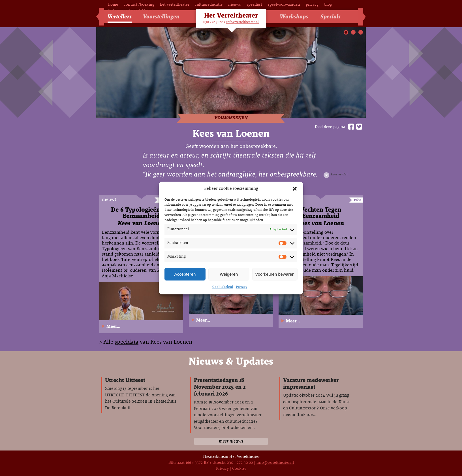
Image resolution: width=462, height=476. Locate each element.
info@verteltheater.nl (242, 22)
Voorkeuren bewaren (275, 274)
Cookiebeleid (223, 287)
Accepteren (185, 274)
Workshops (294, 17)
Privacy (241, 287)
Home (113, 5)
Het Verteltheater (175, 5)
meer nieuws (231, 441)
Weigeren (229, 274)
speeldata (127, 342)
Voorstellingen (161, 17)
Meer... (113, 327)
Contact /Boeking (139, 5)
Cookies (239, 469)
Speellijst (254, 5)
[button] (295, 189)
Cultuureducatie (209, 5)
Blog (328, 5)
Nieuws (235, 5)
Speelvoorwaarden (284, 5)
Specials (331, 17)
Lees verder (339, 175)
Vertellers (120, 17)
